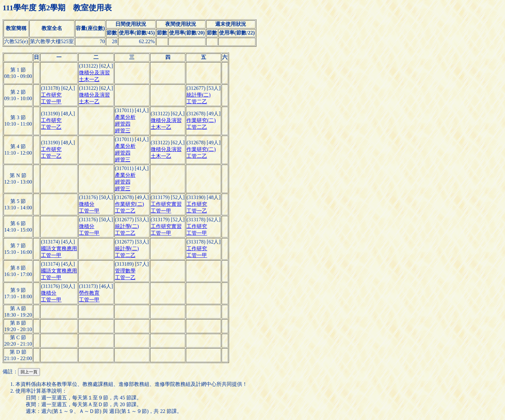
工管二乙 (197, 102)
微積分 (87, 204)
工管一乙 (51, 127)
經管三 (123, 131)
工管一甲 (51, 102)
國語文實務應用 (59, 248)
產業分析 (125, 117)
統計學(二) (199, 95)
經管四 (123, 124)
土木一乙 (89, 79)
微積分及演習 (94, 73)
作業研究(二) (201, 120)
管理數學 (125, 271)
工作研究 (51, 95)
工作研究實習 (166, 204)
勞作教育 (89, 293)
